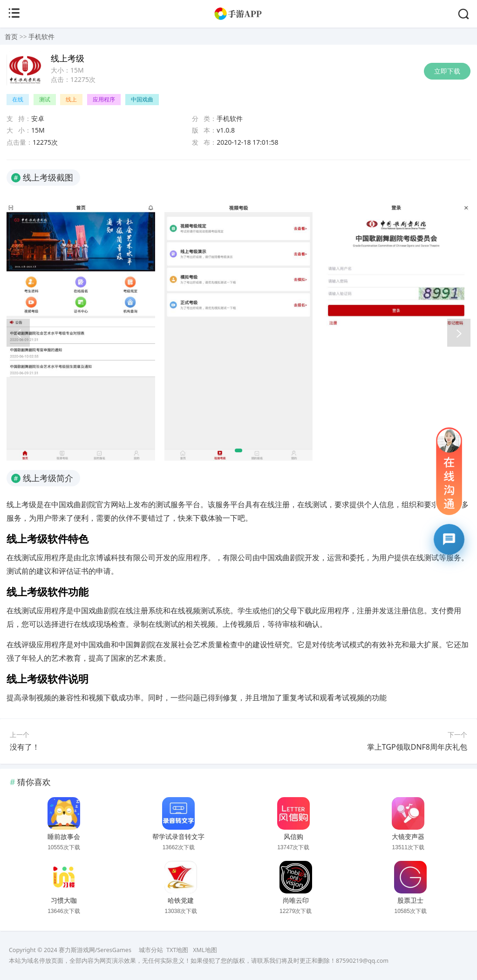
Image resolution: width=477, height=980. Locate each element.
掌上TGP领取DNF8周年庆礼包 (417, 747)
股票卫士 (410, 900)
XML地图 (205, 950)
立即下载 (447, 71)
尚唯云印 (296, 900)
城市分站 (151, 950)
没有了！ (25, 747)
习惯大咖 (64, 900)
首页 (11, 37)
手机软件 (41, 37)
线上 (71, 99)
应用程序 (104, 99)
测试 (45, 99)
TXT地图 (177, 950)
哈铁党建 (181, 900)
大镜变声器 (408, 837)
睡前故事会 (64, 837)
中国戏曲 (142, 99)
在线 (18, 99)
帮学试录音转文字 (178, 837)
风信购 (293, 837)
